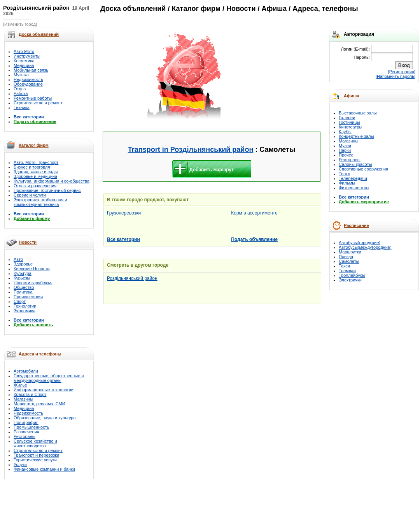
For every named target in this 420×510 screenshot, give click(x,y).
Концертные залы (356, 136)
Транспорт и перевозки (36, 455)
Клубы (345, 132)
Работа (21, 93)
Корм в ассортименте (254, 213)
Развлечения (26, 432)
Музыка (21, 75)
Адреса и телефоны (40, 354)
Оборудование (28, 84)
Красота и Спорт (30, 394)
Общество (24, 287)
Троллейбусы (352, 275)
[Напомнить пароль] (395, 76)
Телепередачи (353, 178)
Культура (23, 273)
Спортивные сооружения (363, 169)
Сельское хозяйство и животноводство (35, 443)
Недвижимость (28, 79)
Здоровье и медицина (35, 176)
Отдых (20, 89)
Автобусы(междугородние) (365, 247)
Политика (23, 292)
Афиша (352, 96)
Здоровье (23, 264)
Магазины (23, 399)
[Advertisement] (271, 76)
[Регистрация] (402, 72)
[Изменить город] (20, 24)
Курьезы (22, 278)
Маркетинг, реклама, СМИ (39, 404)
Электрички (350, 280)
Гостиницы (349, 122)
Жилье (20, 385)
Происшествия (28, 297)
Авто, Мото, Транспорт (36, 162)
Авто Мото (24, 51)
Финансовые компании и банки (44, 469)
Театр (344, 174)
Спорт (20, 301)
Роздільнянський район (132, 278)
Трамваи (347, 271)
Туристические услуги (35, 460)
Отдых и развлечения (35, 186)
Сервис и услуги (30, 195)
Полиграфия (26, 422)
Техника (22, 107)
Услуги (20, 464)
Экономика (24, 311)
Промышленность (31, 427)
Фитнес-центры (354, 188)
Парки (345, 150)
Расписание (356, 225)
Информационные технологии (44, 390)
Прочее (346, 155)
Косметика (24, 61)
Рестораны (24, 436)
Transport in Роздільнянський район (191, 149)
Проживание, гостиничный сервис (47, 190)
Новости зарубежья (33, 283)
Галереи (347, 118)
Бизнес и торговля (32, 167)
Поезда (346, 257)
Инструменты (27, 56)
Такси (344, 266)
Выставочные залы (358, 113)
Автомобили (26, 371)
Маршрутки (350, 252)
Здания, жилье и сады (36, 172)
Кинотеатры (350, 127)
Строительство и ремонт (38, 103)
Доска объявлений (133, 9)
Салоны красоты (355, 164)
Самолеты (349, 261)
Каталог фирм (34, 145)
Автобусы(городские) (360, 243)
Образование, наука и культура (45, 418)
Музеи (345, 146)
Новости (28, 242)
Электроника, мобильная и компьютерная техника (40, 202)
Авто (18, 259)
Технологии (25, 306)
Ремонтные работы (33, 98)
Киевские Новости (32, 269)
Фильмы (347, 183)
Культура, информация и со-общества (52, 181)
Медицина (24, 65)
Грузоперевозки (124, 213)
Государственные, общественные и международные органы (49, 378)
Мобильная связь (31, 70)
